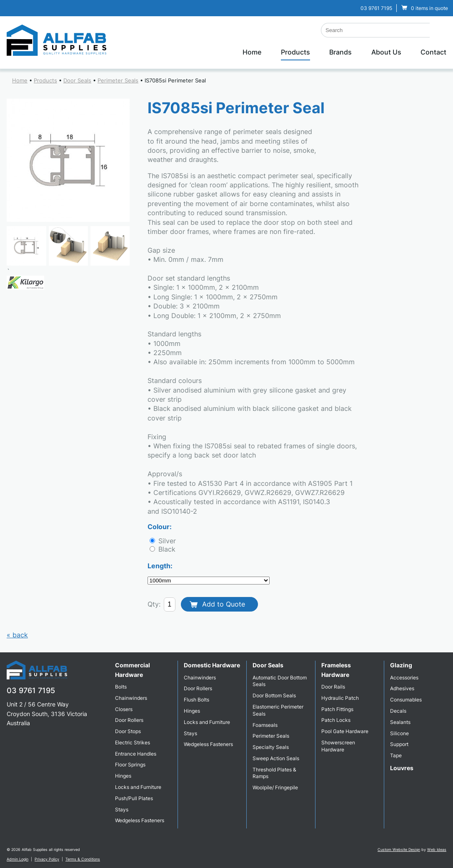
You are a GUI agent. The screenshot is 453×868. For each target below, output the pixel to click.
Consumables (406, 700)
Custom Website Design (399, 849)
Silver (166, 541)
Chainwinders (131, 698)
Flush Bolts (196, 700)
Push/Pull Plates (134, 798)
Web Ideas (437, 849)
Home (252, 52)
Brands (340, 52)
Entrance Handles (136, 754)
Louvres (402, 768)
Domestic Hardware (212, 665)
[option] (68, 160)
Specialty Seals (271, 747)
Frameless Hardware (336, 670)
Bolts (121, 687)
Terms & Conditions (83, 859)
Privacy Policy (47, 859)
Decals (398, 711)
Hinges (123, 776)
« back (17, 635)
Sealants (400, 722)
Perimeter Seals (118, 80)
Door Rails (333, 687)
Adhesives (402, 688)
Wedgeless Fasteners (140, 820)
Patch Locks (336, 720)
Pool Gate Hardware (345, 731)
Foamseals (265, 725)
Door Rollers (129, 720)
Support (399, 744)
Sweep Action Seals (276, 758)
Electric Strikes (133, 742)
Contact (433, 52)
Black (166, 549)
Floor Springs (130, 765)
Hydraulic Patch (340, 698)
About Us (386, 52)
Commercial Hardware (133, 670)
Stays (122, 810)
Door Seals (77, 80)
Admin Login (18, 859)
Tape (396, 755)
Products (295, 52)
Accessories (404, 678)
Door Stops (128, 731)
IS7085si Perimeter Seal (175, 80)
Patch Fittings (337, 709)
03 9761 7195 (376, 8)
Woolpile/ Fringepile (275, 787)
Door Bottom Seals (274, 695)
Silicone (399, 733)
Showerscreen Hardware (338, 746)
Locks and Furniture (138, 787)
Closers (124, 709)
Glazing (401, 665)
